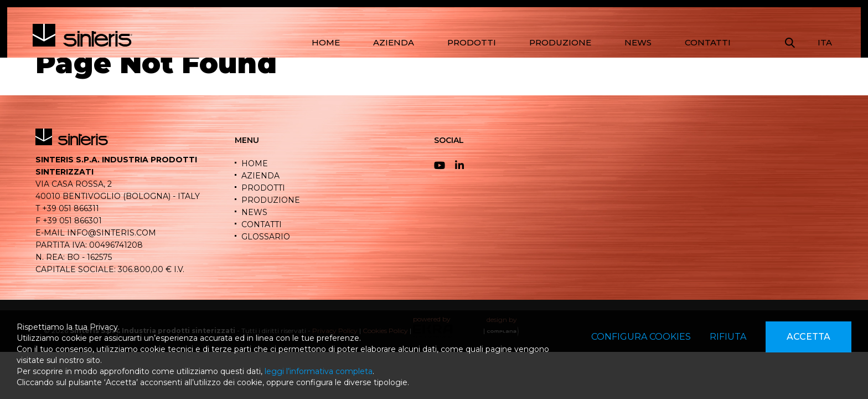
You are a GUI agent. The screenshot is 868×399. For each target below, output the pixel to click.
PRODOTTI (472, 42)
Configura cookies (641, 337)
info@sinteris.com (112, 233)
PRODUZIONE (560, 42)
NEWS (638, 42)
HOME (326, 42)
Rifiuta (728, 337)
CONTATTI (708, 42)
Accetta (808, 337)
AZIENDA (394, 42)
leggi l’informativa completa (319, 371)
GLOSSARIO (266, 237)
